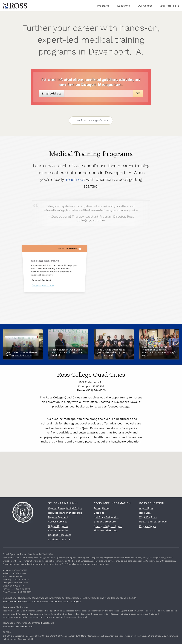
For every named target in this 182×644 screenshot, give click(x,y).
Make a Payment (58, 517)
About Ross (146, 508)
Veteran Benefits (58, 530)
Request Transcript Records (65, 513)
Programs (103, 6)
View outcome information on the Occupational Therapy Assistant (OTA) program (42, 601)
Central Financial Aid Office (65, 508)
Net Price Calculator (106, 517)
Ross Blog (145, 513)
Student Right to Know (108, 526)
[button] (91, 472)
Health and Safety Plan (153, 522)
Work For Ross (148, 517)
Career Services (58, 522)
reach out (75, 193)
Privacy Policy (148, 526)
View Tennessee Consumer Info (18, 627)
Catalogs (99, 513)
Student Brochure (105, 522)
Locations (124, 6)
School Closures (58, 526)
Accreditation (102, 508)
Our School (145, 6)
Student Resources (60, 535)
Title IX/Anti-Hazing (105, 530)
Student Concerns (59, 539)
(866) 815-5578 (170, 6)
